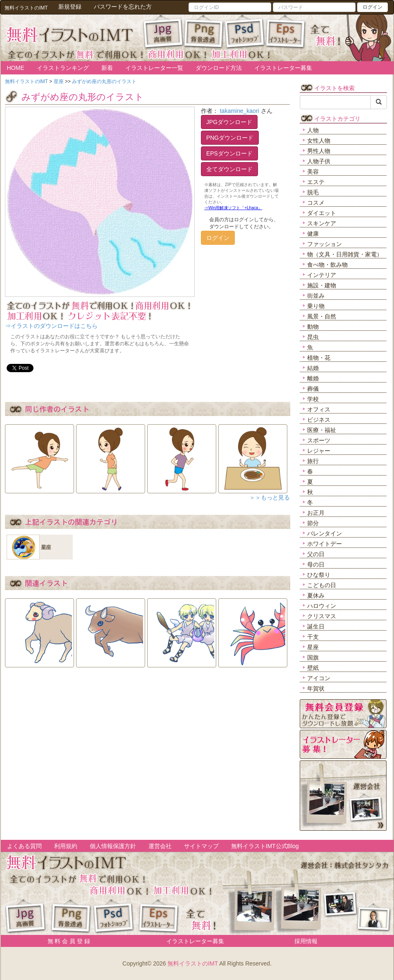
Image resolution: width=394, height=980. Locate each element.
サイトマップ (201, 846)
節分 (313, 523)
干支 (313, 637)
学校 (313, 399)
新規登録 (70, 7)
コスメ (316, 203)
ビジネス (319, 420)
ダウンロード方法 (219, 68)
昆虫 (313, 337)
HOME (16, 68)
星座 (313, 647)
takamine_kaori (240, 111)
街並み (316, 296)
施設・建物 (322, 285)
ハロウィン (322, 606)
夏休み (316, 595)
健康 (313, 234)
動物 (313, 327)
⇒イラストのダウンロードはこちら (51, 326)
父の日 (316, 554)
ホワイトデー (325, 544)
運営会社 (160, 846)
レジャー (319, 451)
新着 (107, 68)
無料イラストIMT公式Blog (265, 846)
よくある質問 (24, 846)
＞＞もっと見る (270, 497)
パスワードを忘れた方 (123, 7)
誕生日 (316, 626)
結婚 (313, 368)
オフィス (319, 409)
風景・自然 (322, 316)
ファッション (325, 244)
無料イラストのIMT (193, 963)
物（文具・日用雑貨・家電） (345, 254)
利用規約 (66, 846)
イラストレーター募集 (283, 68)
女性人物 (319, 141)
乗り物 (316, 306)
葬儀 (313, 389)
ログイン (373, 7)
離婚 (313, 378)
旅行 (313, 461)
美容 (313, 172)
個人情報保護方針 (113, 846)
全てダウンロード (229, 169)
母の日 (316, 564)
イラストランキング (63, 68)
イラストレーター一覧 (154, 68)
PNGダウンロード (230, 138)
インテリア (322, 275)
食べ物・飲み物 (327, 265)
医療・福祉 (322, 430)
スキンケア (322, 223)
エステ (316, 182)
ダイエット (322, 213)
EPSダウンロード (229, 153)
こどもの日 (322, 585)
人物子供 (319, 161)
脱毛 (313, 192)
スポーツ (319, 440)
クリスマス (322, 616)
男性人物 (319, 151)
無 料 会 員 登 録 (66, 941)
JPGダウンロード (229, 122)
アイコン (319, 678)
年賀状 (316, 688)
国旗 (313, 657)
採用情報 (306, 941)
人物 (313, 130)
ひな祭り (319, 575)
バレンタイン (325, 533)
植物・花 (319, 358)
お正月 (316, 513)
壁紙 (313, 668)
